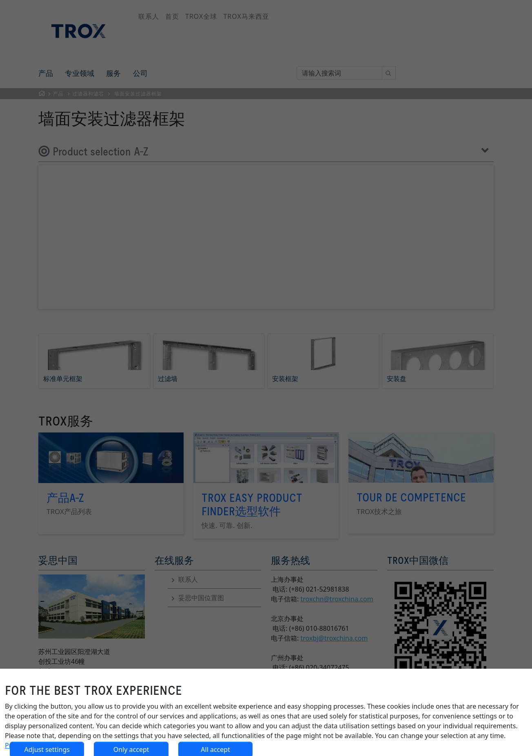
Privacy (16, 745)
